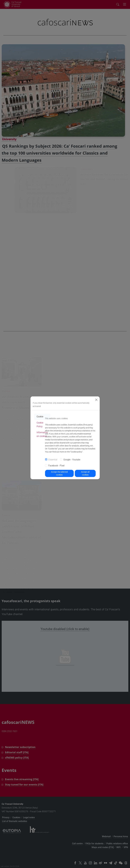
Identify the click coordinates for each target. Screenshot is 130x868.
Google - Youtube (72, 460)
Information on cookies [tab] (42, 434)
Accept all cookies (85, 473)
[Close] (96, 400)
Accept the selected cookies (59, 473)
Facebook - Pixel (56, 466)
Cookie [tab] (40, 417)
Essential (53, 460)
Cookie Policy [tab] (40, 425)
